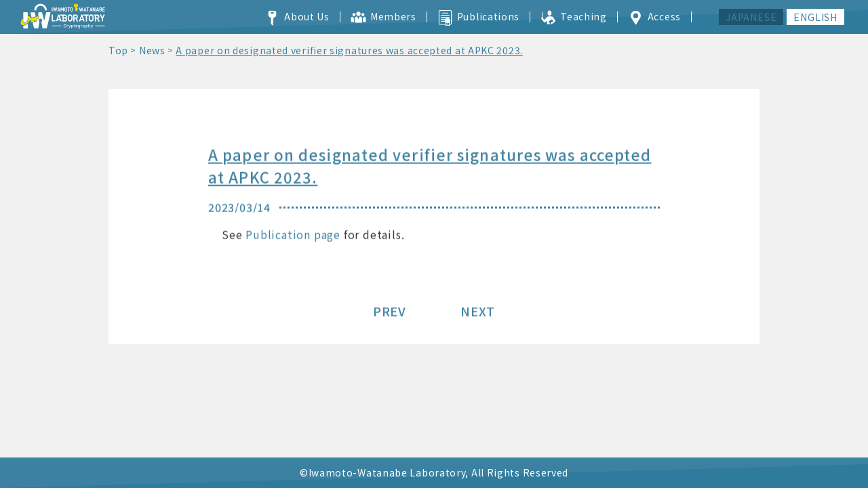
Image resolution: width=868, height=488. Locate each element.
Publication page (293, 236)
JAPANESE (751, 17)
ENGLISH (815, 17)
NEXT (478, 312)
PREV (390, 312)
